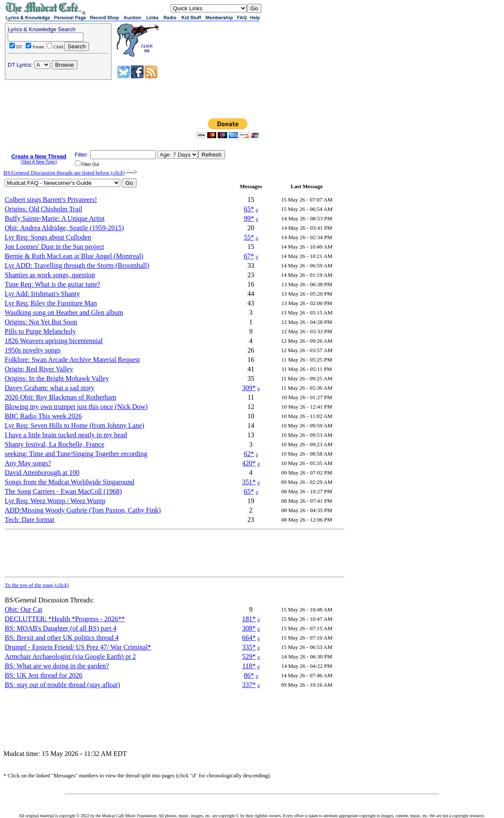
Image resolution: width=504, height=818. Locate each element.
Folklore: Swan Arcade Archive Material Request (72, 360)
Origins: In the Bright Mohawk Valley (57, 378)
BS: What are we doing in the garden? (57, 666)
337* (249, 685)
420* (249, 463)
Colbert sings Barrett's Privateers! (51, 200)
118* (249, 666)
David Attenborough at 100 (42, 473)
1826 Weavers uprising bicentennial (54, 341)
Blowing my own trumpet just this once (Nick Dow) (76, 407)
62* (249, 454)
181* (249, 619)
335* (249, 647)
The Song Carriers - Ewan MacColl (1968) (63, 491)
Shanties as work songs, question (50, 275)
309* (249, 388)
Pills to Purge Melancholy (40, 331)
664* (249, 638)
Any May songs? (28, 463)
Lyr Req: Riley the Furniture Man (51, 303)
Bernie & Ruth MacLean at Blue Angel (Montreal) (74, 256)
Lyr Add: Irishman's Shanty (42, 294)
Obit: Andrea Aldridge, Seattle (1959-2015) (64, 228)
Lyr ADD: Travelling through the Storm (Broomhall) (77, 265)
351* (249, 482)
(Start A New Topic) (39, 162)
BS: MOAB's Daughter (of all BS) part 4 (61, 628)
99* (249, 218)
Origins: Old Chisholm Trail (43, 209)
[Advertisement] (229, 68)
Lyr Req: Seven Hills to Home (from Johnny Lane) (74, 425)
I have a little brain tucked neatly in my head (66, 435)
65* (249, 209)
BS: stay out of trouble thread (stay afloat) (62, 685)
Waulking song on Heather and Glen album (64, 313)
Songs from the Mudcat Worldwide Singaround (70, 482)
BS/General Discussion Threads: (49, 600)
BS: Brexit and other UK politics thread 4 (62, 638)
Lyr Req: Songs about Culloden (48, 237)
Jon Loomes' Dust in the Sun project (54, 247)
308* (249, 628)
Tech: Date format (30, 520)
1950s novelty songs (33, 350)
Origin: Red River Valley (39, 369)
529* (249, 656)
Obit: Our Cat (24, 609)
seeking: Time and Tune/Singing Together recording (76, 454)
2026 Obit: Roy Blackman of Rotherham (61, 397)
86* (249, 675)
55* (249, 237)
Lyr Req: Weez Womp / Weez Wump (55, 501)
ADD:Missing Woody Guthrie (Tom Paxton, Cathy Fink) (83, 510)
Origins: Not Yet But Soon (41, 322)
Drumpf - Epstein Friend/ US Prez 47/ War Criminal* (78, 647)
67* (249, 256)
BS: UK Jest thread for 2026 (44, 675)
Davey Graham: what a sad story (49, 388)
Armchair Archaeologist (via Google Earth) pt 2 (70, 656)
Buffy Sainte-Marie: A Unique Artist (55, 218)
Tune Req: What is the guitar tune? (52, 284)
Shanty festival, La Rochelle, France (55, 444)
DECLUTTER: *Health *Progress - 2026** (65, 619)
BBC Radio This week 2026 (43, 416)
